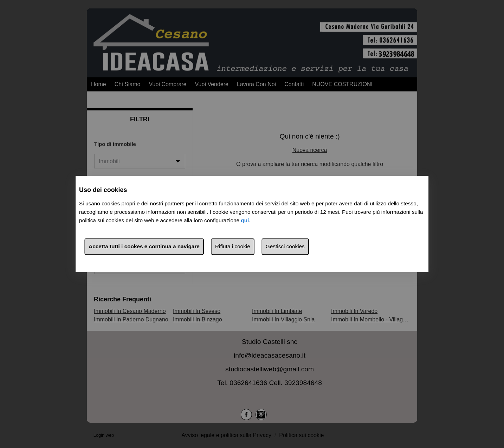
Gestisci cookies (285, 247)
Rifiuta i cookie (233, 247)
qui (245, 221)
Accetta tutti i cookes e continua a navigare (144, 247)
